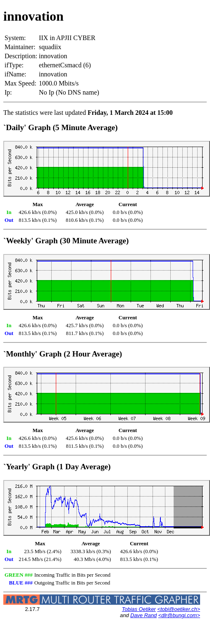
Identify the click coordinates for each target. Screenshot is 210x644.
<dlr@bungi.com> (179, 615)
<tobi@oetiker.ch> (179, 609)
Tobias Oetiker (139, 609)
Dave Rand (143, 615)
